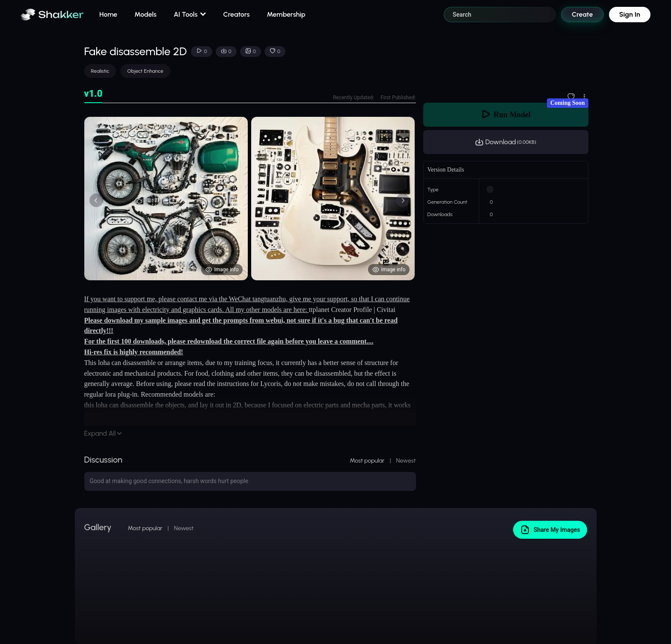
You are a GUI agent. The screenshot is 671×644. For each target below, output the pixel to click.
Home (108, 14)
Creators (237, 14)
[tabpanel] (250, 199)
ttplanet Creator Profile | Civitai (352, 310)
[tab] (94, 94)
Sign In (630, 14)
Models (145, 14)
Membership (286, 14)
